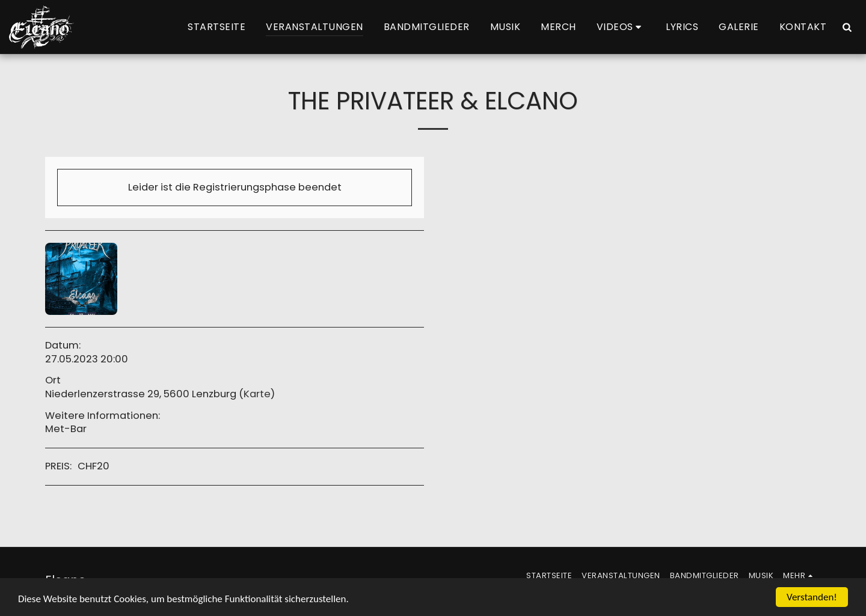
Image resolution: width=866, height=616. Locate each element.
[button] (621, 27)
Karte (257, 394)
